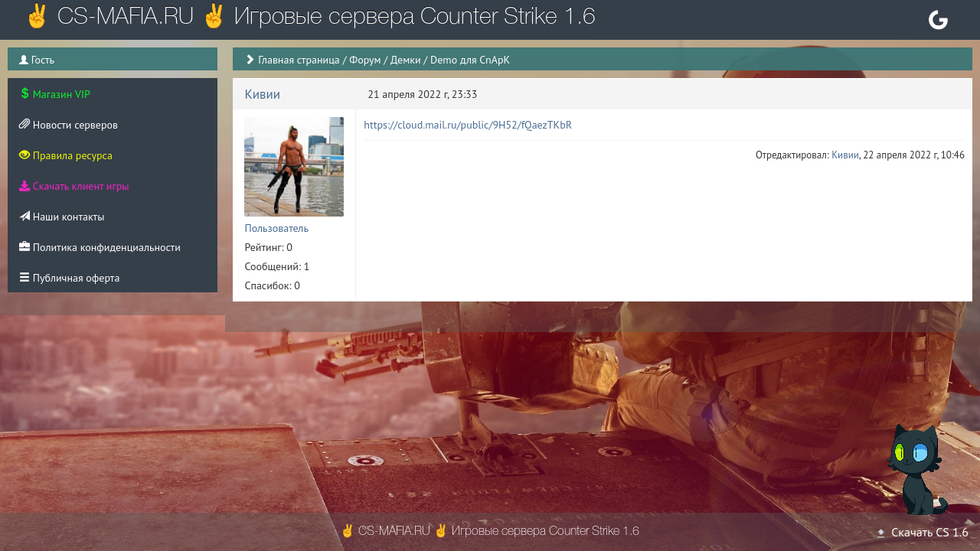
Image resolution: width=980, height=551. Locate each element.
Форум (365, 60)
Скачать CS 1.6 (922, 532)
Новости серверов (69, 125)
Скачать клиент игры (74, 186)
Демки (406, 60)
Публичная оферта (69, 278)
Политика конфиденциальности (100, 247)
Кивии (262, 94)
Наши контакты (62, 217)
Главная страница (299, 60)
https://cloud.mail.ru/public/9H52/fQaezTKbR (468, 125)
